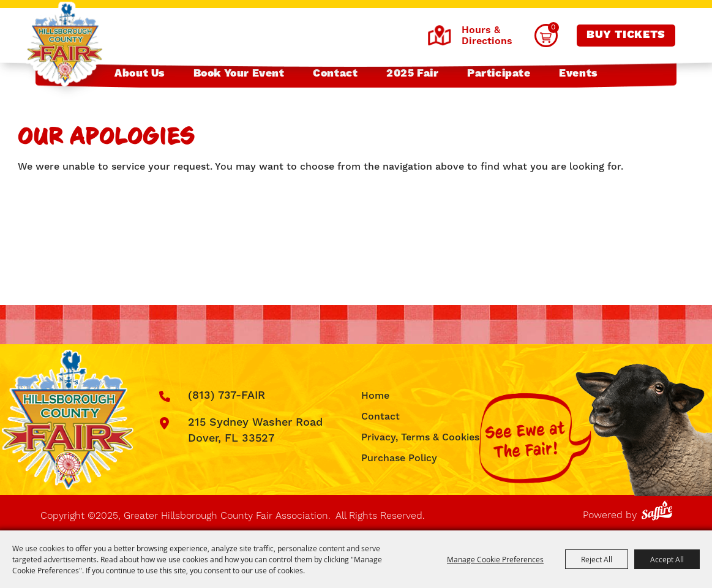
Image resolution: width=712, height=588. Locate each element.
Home (375, 396)
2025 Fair (413, 73)
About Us (140, 73)
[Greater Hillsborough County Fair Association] (65, 44)
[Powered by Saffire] (659, 508)
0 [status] (553, 27)
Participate (499, 73)
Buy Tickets (626, 35)
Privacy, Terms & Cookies (420, 437)
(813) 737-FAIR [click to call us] (227, 395)
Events (578, 73)
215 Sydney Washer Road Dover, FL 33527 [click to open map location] (255, 430)
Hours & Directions (470, 36)
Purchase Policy (399, 458)
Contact (335, 73)
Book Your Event (239, 73)
